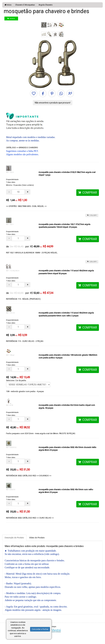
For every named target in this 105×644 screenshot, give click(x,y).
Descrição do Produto (14, 538)
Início (8, 5)
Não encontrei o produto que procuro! (53, 103)
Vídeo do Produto (37, 538)
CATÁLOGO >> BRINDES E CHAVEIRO (22, 148)
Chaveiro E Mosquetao (25, 5)
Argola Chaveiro (45, 5)
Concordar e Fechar (40, 629)
